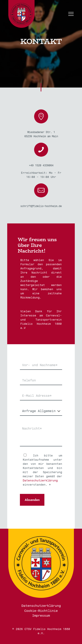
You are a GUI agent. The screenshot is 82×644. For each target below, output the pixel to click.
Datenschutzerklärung (40, 480)
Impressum (41, 616)
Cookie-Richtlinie (41, 611)
